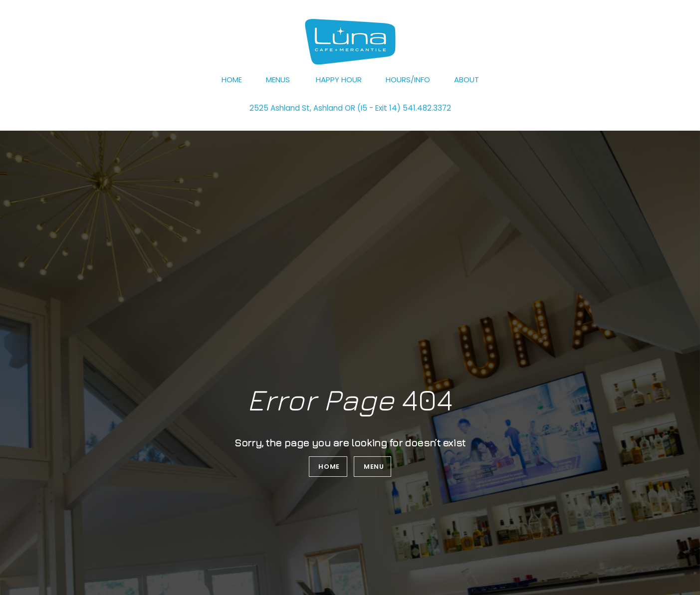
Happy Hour (339, 80)
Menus (278, 80)
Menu (374, 467)
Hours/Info (408, 80)
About (467, 80)
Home (232, 80)
